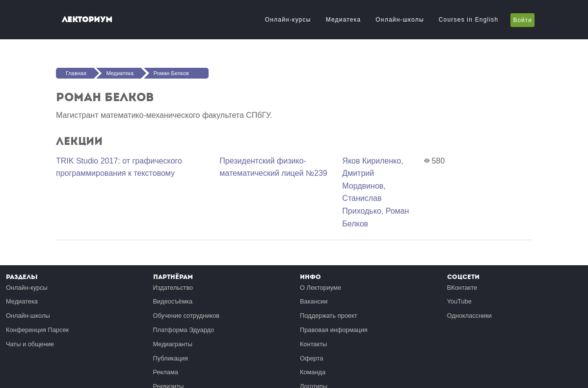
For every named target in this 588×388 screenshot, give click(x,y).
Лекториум (87, 19)
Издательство (173, 288)
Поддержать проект (329, 316)
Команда (313, 372)
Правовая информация (334, 330)
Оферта (311, 358)
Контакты (313, 344)
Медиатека (344, 20)
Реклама (166, 372)
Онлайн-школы (400, 20)
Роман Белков (171, 73)
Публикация (171, 358)
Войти (522, 20)
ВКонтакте (462, 288)
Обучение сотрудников (187, 316)
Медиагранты (173, 344)
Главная (76, 73)
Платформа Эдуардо (184, 330)
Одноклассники (469, 316)
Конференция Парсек (37, 330)
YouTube (459, 301)
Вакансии (314, 301)
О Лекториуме (321, 288)
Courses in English (469, 20)
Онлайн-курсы (288, 20)
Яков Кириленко (372, 161)
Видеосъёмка (173, 301)
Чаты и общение (30, 344)
